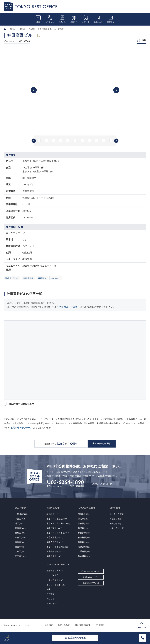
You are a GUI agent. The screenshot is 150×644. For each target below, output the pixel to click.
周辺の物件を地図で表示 (21, 404)
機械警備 (42, 278)
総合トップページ (55, 571)
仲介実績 (51, 594)
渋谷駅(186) (83, 519)
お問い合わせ (64, 625)
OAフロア (56, 278)
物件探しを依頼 (100, 484)
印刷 (144, 40)
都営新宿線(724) (54, 556)
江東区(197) (20, 556)
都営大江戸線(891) (55, 542)
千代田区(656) (21, 514)
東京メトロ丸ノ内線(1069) (58, 523)
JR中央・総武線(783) (56, 551)
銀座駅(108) (83, 542)
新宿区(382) (20, 528)
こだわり (86, 19)
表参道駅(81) (84, 547)
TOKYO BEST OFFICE (21, 625)
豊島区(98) (20, 542)
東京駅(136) (83, 514)
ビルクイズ (52, 603)
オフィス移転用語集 (56, 585)
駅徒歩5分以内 (12, 278)
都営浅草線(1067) (54, 528)
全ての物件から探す (102, 444)
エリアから (50, 19)
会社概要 (49, 625)
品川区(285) (20, 533)
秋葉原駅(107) (84, 533)
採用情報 (100, 625)
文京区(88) (20, 551)
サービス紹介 (53, 575)
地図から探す (116, 523)
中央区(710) (20, 519)
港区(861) (19, 523)
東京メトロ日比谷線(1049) (58, 533)
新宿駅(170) (83, 523)
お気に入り (98, 19)
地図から (74, 19)
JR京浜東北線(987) (55, 537)
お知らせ (51, 599)
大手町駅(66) (84, 551)
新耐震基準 (28, 278)
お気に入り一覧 (117, 528)
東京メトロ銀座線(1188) (57, 519)
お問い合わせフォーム (22, 428)
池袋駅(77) (83, 528)
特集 (49, 589)
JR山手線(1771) (53, 514)
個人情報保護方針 (83, 625)
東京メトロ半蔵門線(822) (58, 547)
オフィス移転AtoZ (55, 580)
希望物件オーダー (91, 577)
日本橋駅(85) (84, 537)
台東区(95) (20, 547)
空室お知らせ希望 (68, 307)
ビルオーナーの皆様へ (91, 571)
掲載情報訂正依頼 (91, 583)
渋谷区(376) (20, 537)
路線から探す (116, 519)
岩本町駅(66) (84, 556)
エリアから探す (117, 514)
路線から (62, 19)
